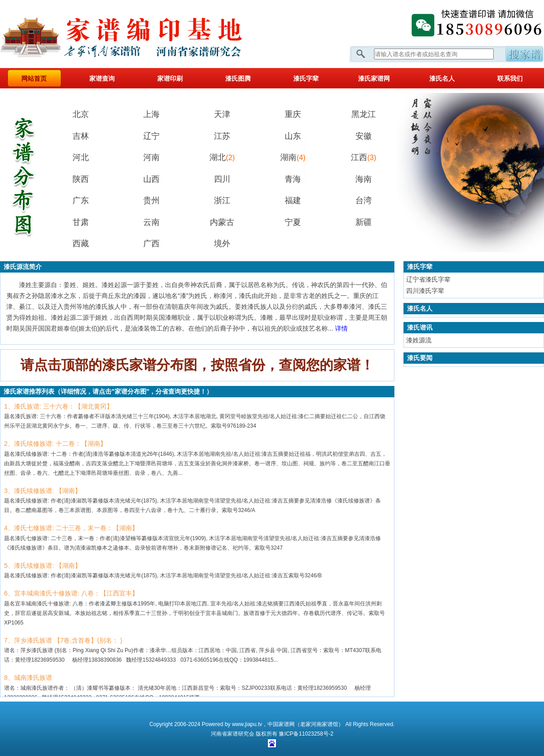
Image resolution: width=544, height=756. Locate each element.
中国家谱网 (281, 724)
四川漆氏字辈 (425, 291)
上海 (151, 114)
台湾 (364, 200)
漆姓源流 (419, 340)
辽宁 (151, 136)
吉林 (81, 136)
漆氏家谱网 (374, 78)
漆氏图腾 (238, 78)
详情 (341, 328)
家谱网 (136, 34)
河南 (151, 157)
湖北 (222, 157)
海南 (364, 179)
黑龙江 (364, 114)
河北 (81, 157)
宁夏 (293, 222)
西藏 (81, 244)
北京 (81, 114)
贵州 (151, 200)
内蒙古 (222, 222)
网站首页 (34, 78)
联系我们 (510, 78)
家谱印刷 (170, 78)
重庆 (293, 114)
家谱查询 (102, 78)
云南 (151, 222)
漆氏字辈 (306, 78)
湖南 (293, 157)
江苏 (222, 136)
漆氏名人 (442, 78)
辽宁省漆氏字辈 (428, 279)
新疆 (364, 222)
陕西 (81, 179)
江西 (364, 157)
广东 (81, 200)
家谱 (233, 734)
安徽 (364, 136)
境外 (222, 244)
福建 (293, 200)
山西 (151, 179)
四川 (222, 179)
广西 (151, 244)
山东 (293, 136)
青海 (293, 179)
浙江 (222, 200)
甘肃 (81, 222)
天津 (222, 114)
